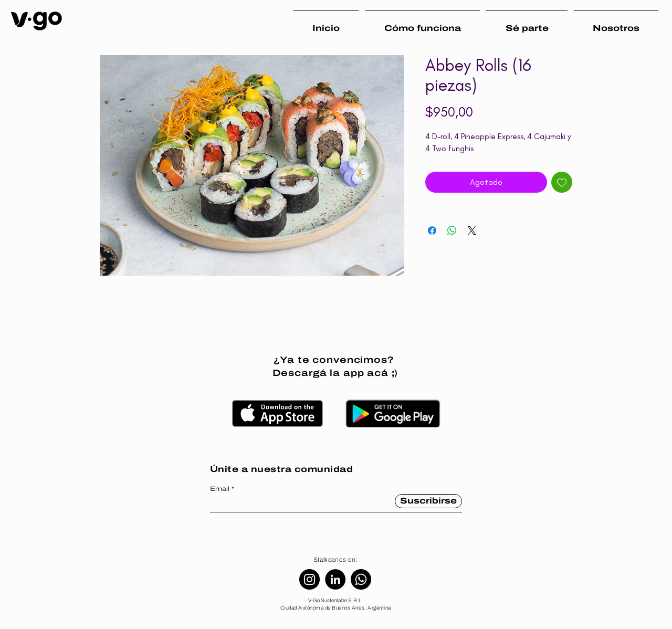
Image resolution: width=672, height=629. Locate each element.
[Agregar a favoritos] (562, 182)
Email (220, 489)
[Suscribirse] (428, 501)
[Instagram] (309, 579)
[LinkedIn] (335, 579)
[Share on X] (472, 230)
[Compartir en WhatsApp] (452, 230)
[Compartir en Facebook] (432, 230)
